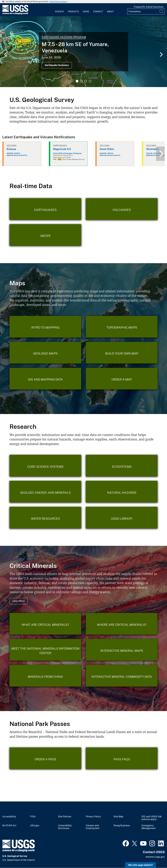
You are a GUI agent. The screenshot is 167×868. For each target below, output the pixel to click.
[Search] (162, 12)
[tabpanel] (83, 52)
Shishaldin (153, 149)
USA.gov (35, 826)
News (86, 12)
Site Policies (65, 817)
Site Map (118, 817)
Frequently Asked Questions (149, 7)
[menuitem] (59, 10)
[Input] (146, 12)
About (110, 12)
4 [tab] (90, 81)
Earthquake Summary (57, 65)
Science (59, 12)
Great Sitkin (107, 149)
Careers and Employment (93, 827)
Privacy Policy (93, 817)
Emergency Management (149, 827)
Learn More (19, 601)
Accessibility (9, 817)
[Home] (15, 14)
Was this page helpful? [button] (140, 865)
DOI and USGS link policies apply (152, 818)
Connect (98, 12)
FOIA (33, 817)
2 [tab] (81, 81)
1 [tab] (77, 81)
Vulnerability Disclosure (65, 827)
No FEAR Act (9, 826)
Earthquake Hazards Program (64, 37)
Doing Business (122, 826)
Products (73, 12)
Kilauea (11, 149)
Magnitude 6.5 (62, 149)
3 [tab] (86, 81)
